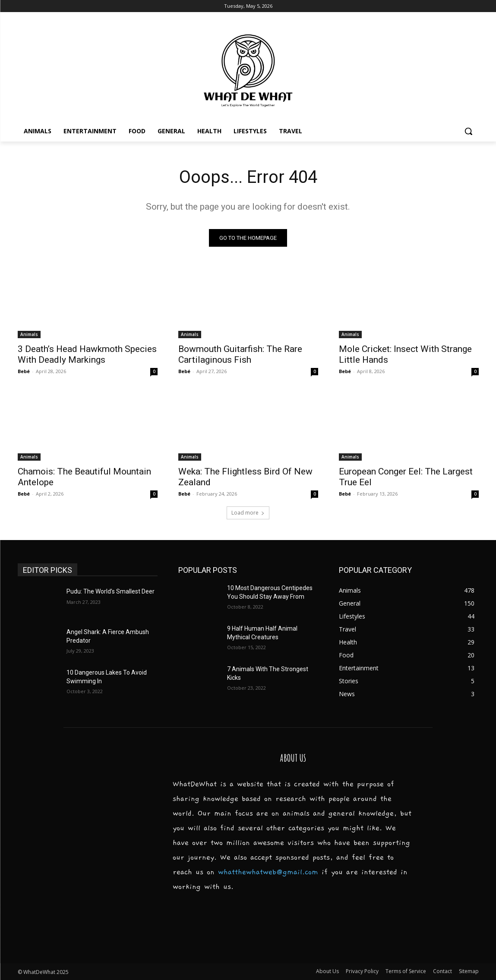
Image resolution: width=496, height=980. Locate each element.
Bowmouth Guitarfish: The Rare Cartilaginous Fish (240, 354)
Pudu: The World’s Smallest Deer (111, 591)
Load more (248, 513)
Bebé (24, 371)
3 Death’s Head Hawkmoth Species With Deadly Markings (87, 354)
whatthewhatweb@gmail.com (268, 872)
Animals (29, 334)
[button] (468, 131)
